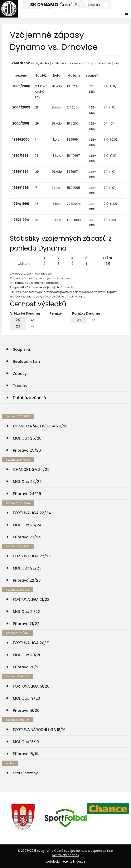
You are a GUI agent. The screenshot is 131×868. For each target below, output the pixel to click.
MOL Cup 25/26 (27, 438)
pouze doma (79, 63)
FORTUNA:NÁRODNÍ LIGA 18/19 (39, 730)
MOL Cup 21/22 (26, 612)
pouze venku (101, 63)
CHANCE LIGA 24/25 (31, 469)
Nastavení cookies (66, 855)
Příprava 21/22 (26, 624)
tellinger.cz (77, 862)
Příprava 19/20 (26, 710)
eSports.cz (98, 851)
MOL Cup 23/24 (27, 525)
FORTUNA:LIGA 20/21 (31, 643)
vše (116, 63)
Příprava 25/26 (27, 450)
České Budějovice (65, 5)
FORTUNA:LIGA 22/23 (32, 556)
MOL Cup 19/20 (26, 698)
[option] (23, 817)
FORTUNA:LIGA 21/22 (31, 599)
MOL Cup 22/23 (27, 568)
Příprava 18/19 (26, 754)
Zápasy (20, 374)
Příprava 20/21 (26, 667)
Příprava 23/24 (27, 537)
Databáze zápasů (30, 398)
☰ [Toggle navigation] (126, 13)
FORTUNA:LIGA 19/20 (31, 686)
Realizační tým (26, 361)
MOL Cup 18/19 (26, 742)
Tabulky (20, 386)
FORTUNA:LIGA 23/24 (32, 513)
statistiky (59, 63)
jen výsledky (40, 63)
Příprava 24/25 (27, 494)
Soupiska (21, 349)
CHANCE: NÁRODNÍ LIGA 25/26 (40, 426)
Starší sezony (25, 773)
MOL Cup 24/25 (27, 482)
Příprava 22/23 (27, 580)
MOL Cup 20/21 (26, 655)
